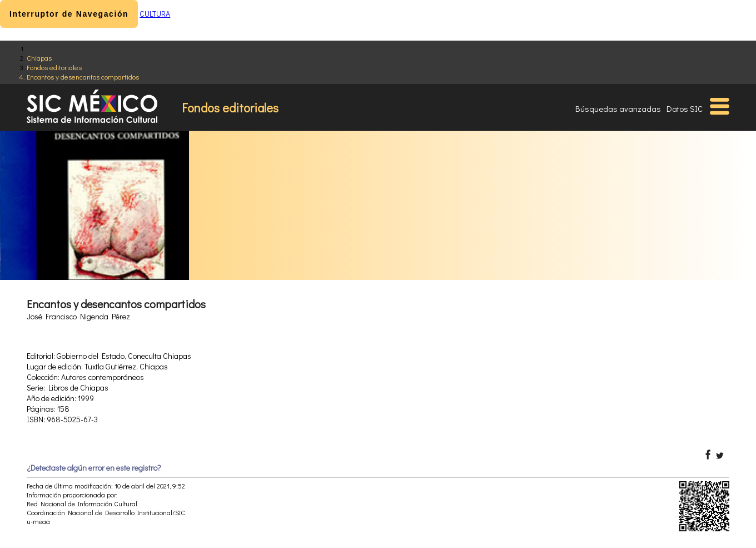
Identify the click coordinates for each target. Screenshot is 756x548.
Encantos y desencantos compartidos (83, 76)
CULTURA (155, 14)
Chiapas (39, 58)
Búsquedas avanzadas (618, 108)
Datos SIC (685, 108)
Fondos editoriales (54, 67)
